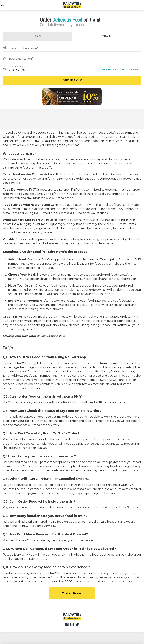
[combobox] (72, 48)
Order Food (72, 593)
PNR (37, 36)
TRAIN (107, 36)
